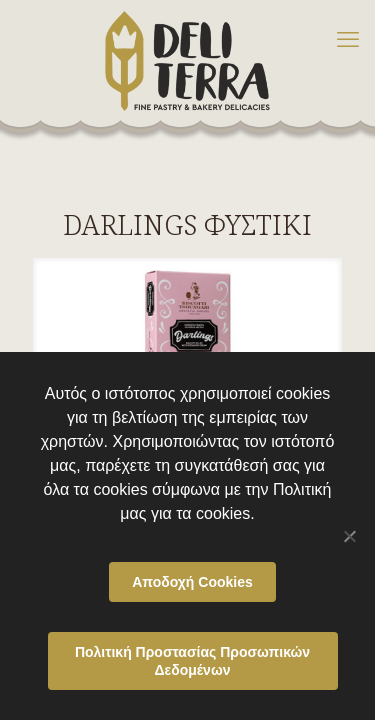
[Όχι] (350, 536)
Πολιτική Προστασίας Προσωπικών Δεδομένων (192, 661)
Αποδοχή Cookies (192, 582)
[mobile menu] (348, 40)
